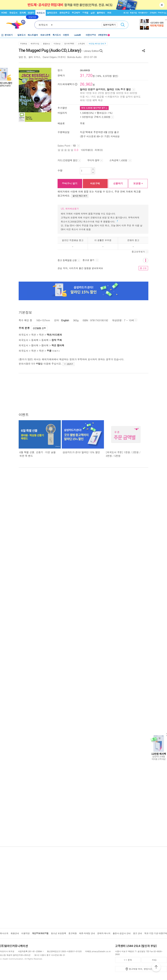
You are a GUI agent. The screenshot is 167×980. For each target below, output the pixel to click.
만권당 (31, 13)
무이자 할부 (95, 160)
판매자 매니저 (104, 933)
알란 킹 (22, 57)
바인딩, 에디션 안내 (97, 44)
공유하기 (143, 51)
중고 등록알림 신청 (69, 260)
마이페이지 (143, 13)
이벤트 (66, 35)
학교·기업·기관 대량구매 (156, 933)
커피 (109, 13)
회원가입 (133, 13)
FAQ (154, 960)
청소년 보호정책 (58, 933)
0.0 (77, 150)
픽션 (33, 335)
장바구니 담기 (70, 183)
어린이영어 (91, 35)
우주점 (85, 13)
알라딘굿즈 (52, 13)
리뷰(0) (99, 150)
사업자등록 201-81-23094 (30, 951)
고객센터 (153, 13)
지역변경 (115, 136)
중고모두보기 (140, 252)
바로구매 (95, 183)
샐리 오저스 (34, 57)
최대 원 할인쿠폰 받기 (94, 108)
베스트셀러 (33, 35)
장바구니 (162, 13)
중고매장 (76, 13)
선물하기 (118, 183)
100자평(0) (87, 150)
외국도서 (41, 13)
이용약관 (25, 933)
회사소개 (4, 933)
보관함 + (138, 183)
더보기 (56, 351)
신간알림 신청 (39, 328)
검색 (123, 25)
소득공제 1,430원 (120, 160)
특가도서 (57, 35)
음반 (92, 13)
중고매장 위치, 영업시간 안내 (143, 969)
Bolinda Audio (75, 57)
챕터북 (35, 345)
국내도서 (13, 13)
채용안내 (15, 933)
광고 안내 (137, 933)
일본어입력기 (109, 25)
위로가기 (156, 968)
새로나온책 (45, 35)
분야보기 (9, 35)
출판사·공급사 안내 (122, 933)
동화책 (35, 340)
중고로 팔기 (90, 260)
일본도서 (21, 35)
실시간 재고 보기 (80, 196)
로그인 (126, 13)
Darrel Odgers (50, 57)
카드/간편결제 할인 (69, 160)
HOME (4, 13)
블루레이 (101, 13)
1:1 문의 (128, 960)
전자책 (23, 13)
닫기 (162, 5)
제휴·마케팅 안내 (87, 933)
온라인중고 (64, 13)
